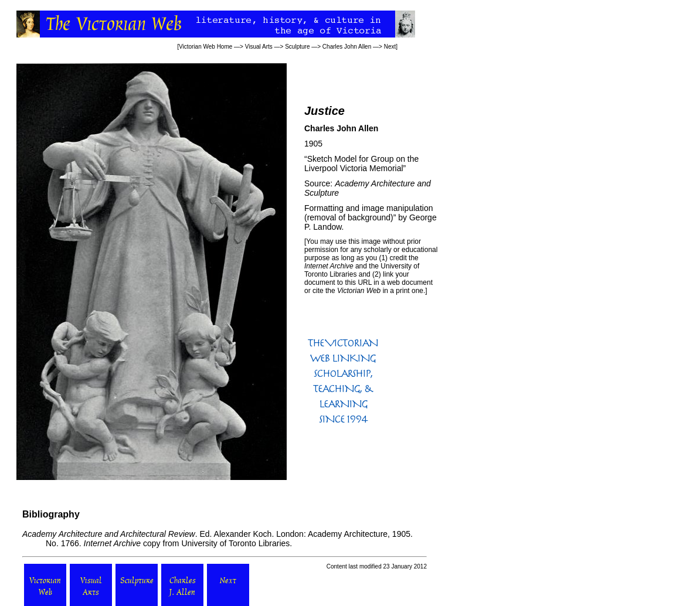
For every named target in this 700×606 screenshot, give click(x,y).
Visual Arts (259, 47)
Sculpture (297, 47)
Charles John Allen (347, 47)
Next (390, 47)
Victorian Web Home (205, 47)
